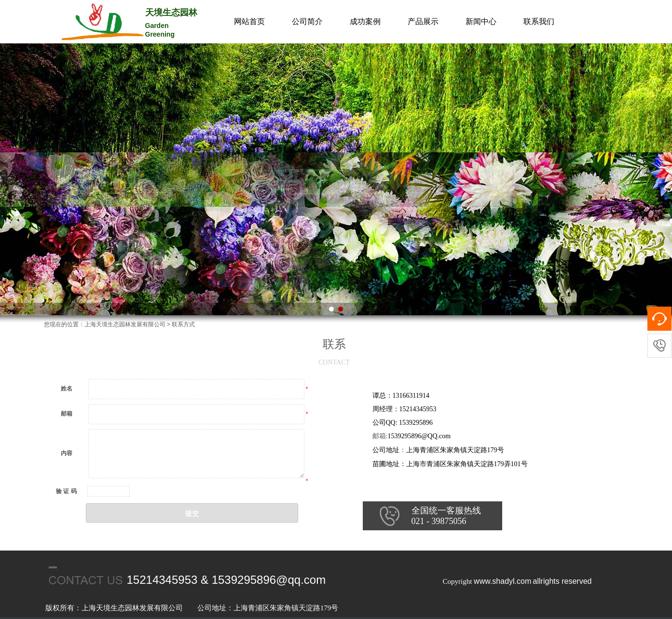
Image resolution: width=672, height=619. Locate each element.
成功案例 (365, 21)
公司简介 (307, 21)
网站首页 (249, 21)
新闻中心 (481, 21)
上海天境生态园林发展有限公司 (125, 324)
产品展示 (423, 21)
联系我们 (539, 21)
